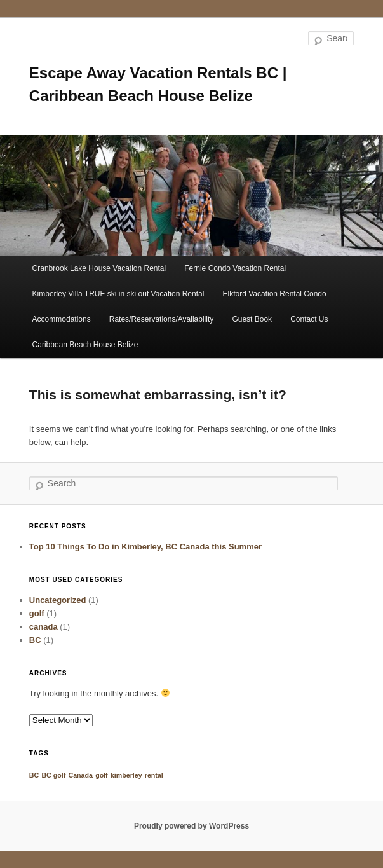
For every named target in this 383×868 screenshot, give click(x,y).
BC (35, 640)
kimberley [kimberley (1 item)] (126, 775)
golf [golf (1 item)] (102, 775)
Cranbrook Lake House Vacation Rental (99, 268)
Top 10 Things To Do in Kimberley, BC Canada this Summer (145, 547)
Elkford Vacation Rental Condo (274, 294)
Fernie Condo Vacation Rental (235, 268)
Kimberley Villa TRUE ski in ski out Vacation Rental (118, 294)
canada (44, 627)
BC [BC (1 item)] (34, 775)
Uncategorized (58, 600)
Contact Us (309, 319)
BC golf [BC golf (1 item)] (53, 775)
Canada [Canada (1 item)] (80, 775)
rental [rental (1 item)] (154, 775)
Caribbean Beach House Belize (85, 345)
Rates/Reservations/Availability (162, 319)
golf (37, 613)
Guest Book (252, 319)
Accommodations (62, 319)
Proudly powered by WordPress (191, 826)
